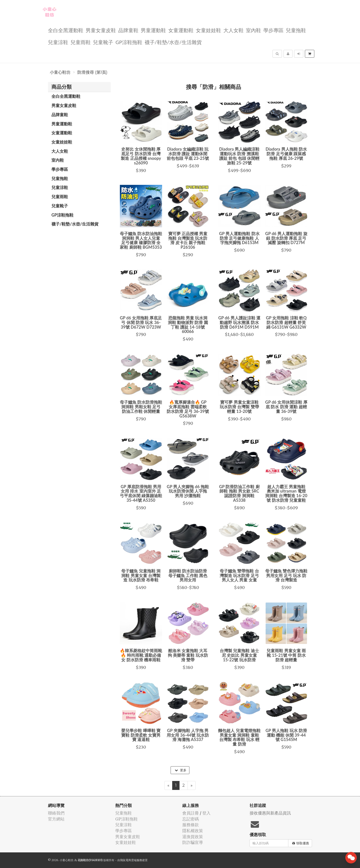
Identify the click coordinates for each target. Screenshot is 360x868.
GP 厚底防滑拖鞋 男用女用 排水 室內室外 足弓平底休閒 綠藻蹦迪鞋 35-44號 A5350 (141, 493)
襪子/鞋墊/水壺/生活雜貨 (173, 42)
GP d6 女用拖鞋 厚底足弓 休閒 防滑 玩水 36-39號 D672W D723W (141, 322)
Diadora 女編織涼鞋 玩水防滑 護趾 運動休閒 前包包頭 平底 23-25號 (188, 154)
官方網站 (56, 819)
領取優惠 (301, 843)
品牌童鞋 (128, 30)
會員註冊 (191, 813)
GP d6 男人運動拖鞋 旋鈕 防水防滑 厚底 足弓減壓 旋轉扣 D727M (286, 238)
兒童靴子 (103, 42)
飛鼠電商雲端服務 (131, 860)
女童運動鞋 (181, 30)
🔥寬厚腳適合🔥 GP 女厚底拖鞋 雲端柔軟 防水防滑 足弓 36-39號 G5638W (188, 409)
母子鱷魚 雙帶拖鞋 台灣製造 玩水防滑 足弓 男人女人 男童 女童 (239, 575)
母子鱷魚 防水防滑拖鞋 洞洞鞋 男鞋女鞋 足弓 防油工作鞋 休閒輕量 (141, 407)
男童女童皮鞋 (101, 30)
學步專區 (273, 30)
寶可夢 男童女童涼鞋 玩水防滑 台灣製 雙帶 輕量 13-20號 (239, 407)
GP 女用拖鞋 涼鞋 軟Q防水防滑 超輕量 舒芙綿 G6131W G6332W (286, 322)
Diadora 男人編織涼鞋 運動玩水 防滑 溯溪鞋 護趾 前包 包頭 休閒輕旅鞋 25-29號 (239, 156)
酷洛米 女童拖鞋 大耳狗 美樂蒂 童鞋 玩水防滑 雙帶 (188, 655)
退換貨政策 (193, 837)
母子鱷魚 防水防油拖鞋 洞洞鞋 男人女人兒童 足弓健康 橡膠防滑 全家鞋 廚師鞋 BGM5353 (141, 240)
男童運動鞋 (153, 30)
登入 (206, 813)
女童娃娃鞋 (208, 30)
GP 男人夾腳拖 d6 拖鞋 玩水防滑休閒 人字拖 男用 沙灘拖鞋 (188, 491)
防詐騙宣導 (193, 842)
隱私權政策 (193, 831)
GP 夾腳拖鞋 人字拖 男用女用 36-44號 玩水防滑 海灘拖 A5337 (188, 735)
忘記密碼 (191, 819)
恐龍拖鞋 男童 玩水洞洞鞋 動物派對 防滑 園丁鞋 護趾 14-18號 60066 (188, 325)
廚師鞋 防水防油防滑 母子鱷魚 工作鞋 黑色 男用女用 (188, 575)
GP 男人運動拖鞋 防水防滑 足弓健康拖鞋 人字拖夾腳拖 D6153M (239, 238)
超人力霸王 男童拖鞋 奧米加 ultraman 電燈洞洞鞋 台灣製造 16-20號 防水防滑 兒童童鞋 (286, 493)
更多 (181, 770)
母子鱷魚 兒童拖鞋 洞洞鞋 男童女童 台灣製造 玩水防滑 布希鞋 (141, 575)
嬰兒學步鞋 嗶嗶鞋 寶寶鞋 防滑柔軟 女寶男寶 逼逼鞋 (141, 735)
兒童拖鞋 (296, 30)
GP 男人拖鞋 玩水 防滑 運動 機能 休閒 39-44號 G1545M (286, 735)
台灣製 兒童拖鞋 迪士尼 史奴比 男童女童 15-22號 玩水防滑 (239, 655)
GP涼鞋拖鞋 (129, 42)
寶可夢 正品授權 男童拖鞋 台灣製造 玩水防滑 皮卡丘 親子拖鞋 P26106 (188, 240)
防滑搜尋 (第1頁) (92, 72)
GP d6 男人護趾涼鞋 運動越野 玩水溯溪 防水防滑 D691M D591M (239, 322)
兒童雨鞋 (81, 42)
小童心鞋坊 (60, 72)
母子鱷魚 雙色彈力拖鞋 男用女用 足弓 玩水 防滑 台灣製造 (286, 575)
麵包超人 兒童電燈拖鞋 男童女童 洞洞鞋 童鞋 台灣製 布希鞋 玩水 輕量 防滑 (239, 737)
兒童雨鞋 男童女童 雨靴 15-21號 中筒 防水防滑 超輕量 (286, 655)
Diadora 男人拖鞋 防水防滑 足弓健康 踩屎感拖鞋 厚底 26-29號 (286, 154)
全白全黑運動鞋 (66, 30)
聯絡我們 (56, 813)
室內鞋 (253, 30)
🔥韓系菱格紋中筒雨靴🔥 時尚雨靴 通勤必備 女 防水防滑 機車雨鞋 (141, 655)
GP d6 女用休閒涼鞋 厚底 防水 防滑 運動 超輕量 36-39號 (286, 407)
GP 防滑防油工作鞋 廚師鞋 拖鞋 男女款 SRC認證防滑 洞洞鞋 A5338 (239, 493)
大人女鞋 (233, 30)
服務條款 (191, 825)
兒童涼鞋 (58, 42)
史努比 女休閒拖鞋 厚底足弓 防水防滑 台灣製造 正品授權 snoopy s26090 (141, 156)
